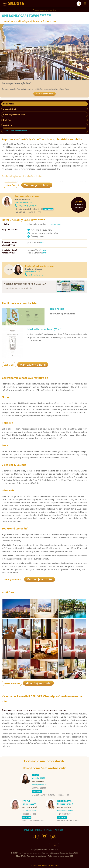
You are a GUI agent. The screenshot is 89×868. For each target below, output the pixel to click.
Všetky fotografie (12, 695)
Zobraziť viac (11, 185)
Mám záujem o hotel (45, 94)
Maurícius (29, 842)
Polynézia (59, 842)
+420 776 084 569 (29, 826)
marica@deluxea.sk (23, 202)
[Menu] (84, 4)
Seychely (48, 842)
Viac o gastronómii (13, 589)
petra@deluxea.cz (39, 796)
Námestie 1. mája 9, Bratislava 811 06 (29, 209)
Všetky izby (9, 367)
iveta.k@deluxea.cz (29, 822)
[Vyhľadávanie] (79, 4)
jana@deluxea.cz (32, 271)
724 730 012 (36, 275)
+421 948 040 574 (28, 206)
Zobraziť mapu (54, 224)
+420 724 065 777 (39, 800)
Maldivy (39, 842)
